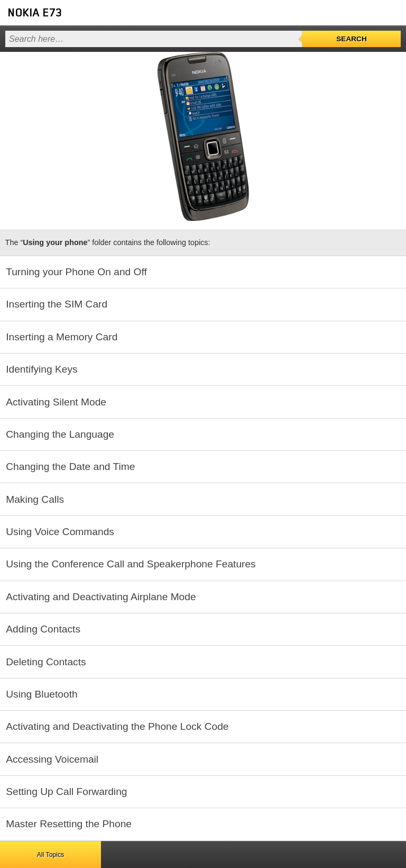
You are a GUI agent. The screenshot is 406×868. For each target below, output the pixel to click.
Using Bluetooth (41, 694)
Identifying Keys (41, 369)
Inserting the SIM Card (57, 304)
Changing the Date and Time (70, 467)
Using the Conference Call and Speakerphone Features (131, 564)
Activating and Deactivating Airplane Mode (101, 597)
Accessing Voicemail (52, 759)
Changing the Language (60, 434)
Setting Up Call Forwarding (66, 792)
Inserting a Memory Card (62, 337)
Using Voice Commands (60, 532)
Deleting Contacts (46, 662)
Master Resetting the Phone (69, 824)
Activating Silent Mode (56, 402)
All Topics (50, 855)
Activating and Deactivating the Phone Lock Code (117, 726)
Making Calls (35, 499)
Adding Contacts (43, 629)
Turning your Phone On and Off (76, 272)
